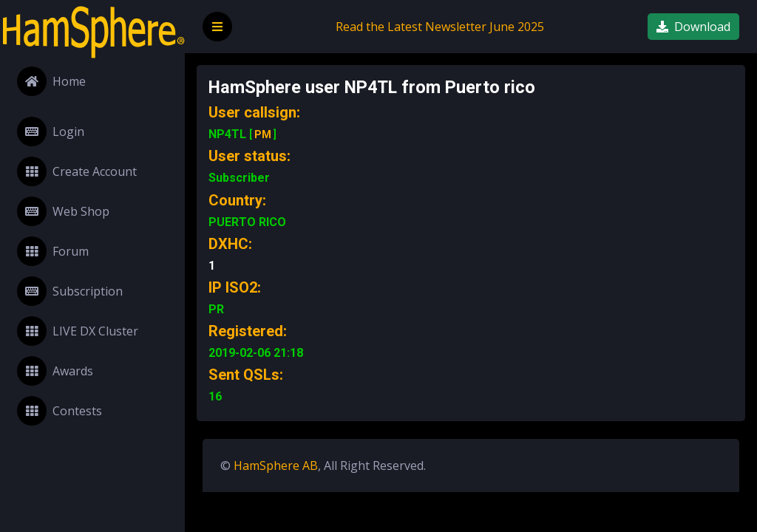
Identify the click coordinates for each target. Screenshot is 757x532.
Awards (55, 371)
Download (693, 27)
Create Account (77, 171)
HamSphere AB (276, 465)
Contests (60, 411)
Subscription (70, 291)
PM (263, 134)
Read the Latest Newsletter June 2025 (440, 27)
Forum (53, 251)
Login (51, 132)
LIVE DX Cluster (78, 331)
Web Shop (63, 211)
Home (51, 81)
